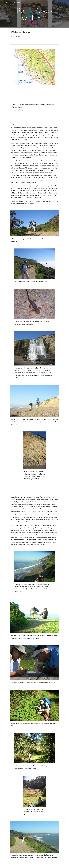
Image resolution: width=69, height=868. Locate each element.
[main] (34, 14)
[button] (2, 3)
